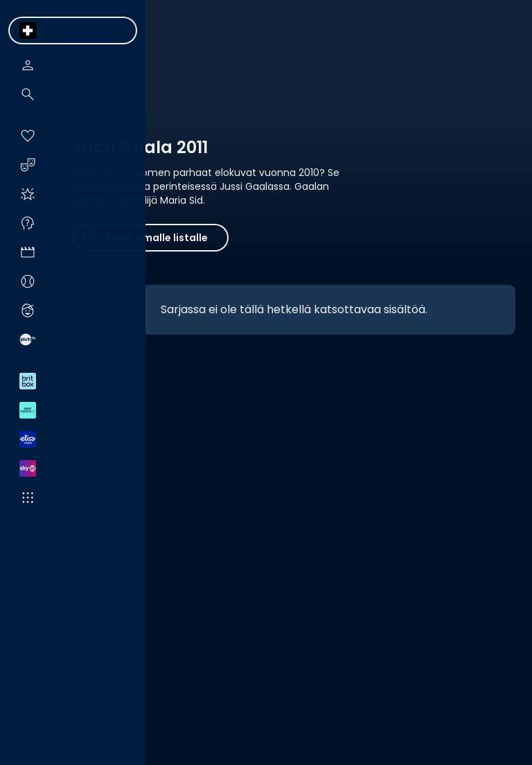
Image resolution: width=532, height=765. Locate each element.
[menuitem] (28, 30)
